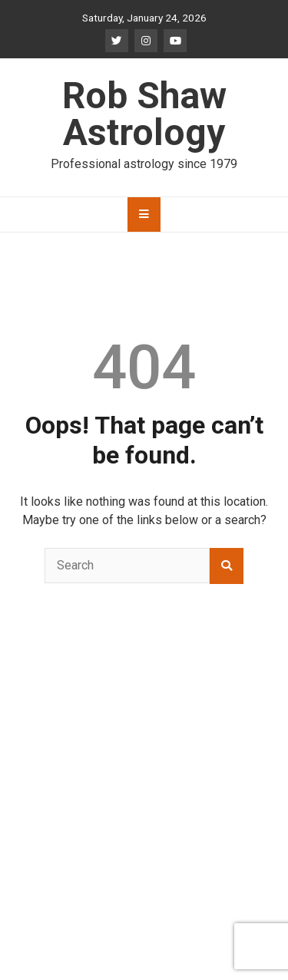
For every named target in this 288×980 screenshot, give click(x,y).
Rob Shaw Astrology (144, 114)
